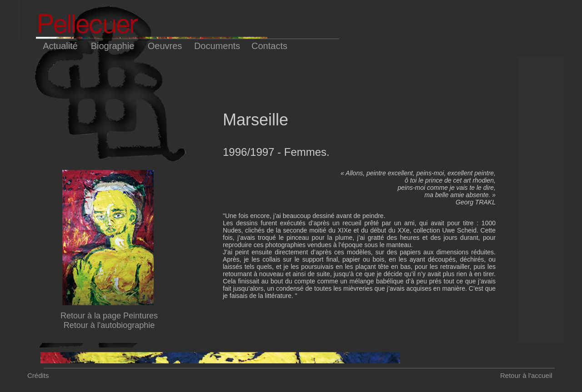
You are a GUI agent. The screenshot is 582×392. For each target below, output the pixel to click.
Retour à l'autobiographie (109, 325)
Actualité (60, 46)
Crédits (38, 375)
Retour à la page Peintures (109, 316)
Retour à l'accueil (526, 375)
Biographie (113, 46)
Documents (217, 46)
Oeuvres (165, 46)
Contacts (269, 46)
